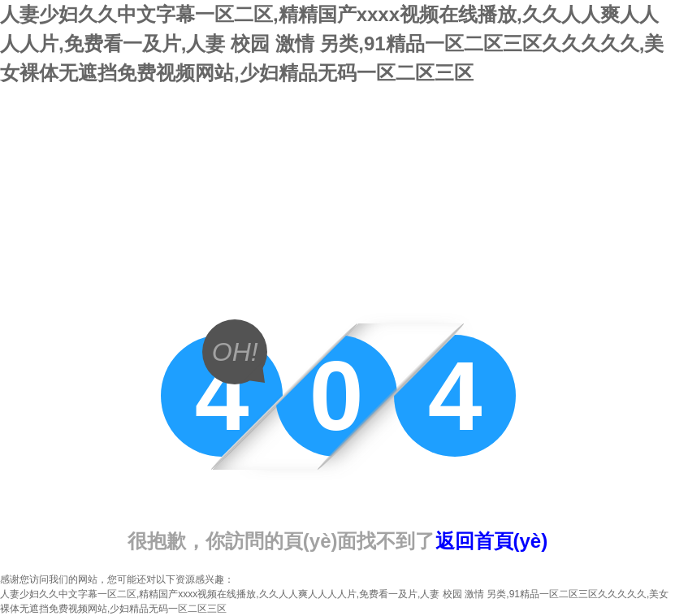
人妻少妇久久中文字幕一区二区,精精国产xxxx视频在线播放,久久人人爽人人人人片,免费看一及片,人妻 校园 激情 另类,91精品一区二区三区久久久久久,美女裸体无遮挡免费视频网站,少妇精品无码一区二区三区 (332, 43)
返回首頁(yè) (492, 541)
